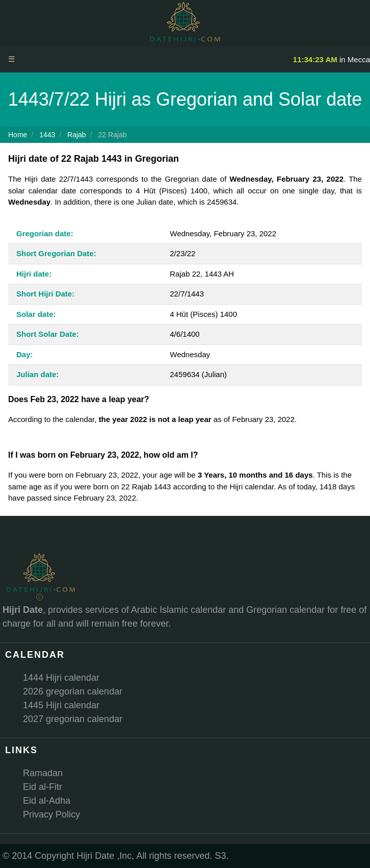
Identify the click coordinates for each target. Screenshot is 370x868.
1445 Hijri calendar (61, 705)
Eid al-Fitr (43, 787)
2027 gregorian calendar (73, 719)
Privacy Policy (51, 814)
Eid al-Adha (47, 801)
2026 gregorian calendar (73, 691)
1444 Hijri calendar (61, 678)
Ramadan (43, 773)
